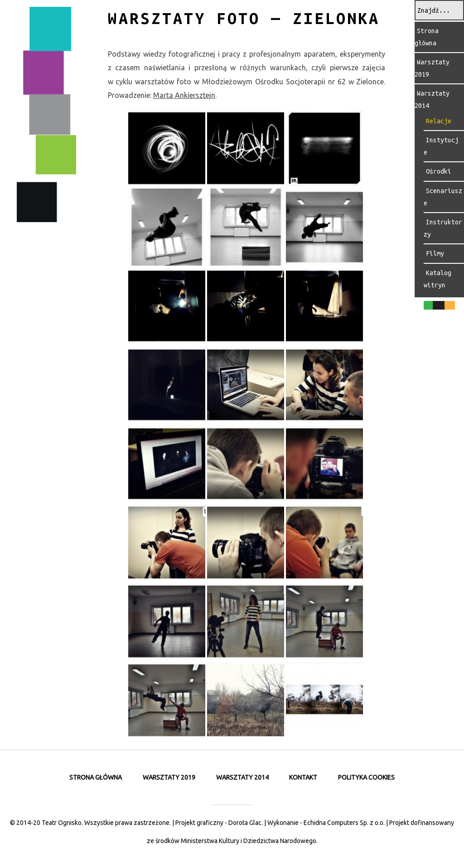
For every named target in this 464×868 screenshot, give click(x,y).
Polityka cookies (366, 777)
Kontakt (303, 777)
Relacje (439, 121)
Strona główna (427, 37)
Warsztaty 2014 (242, 777)
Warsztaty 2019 (169, 777)
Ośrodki (439, 171)
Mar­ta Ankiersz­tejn (184, 95)
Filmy (435, 253)
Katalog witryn (437, 279)
